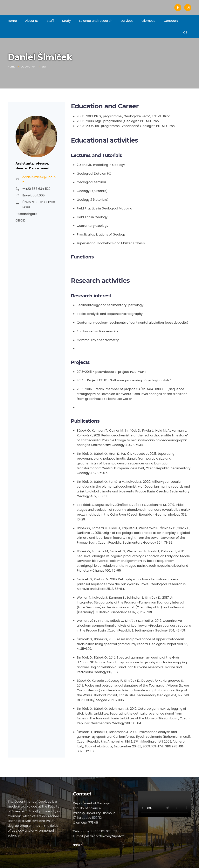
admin (78, 845)
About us (32, 21)
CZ (185, 32)
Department (29, 67)
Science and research (96, 21)
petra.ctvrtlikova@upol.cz (104, 836)
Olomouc (148, 21)
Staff (50, 21)
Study (66, 21)
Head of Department (33, 168)
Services (127, 21)
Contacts (171, 21)
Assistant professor (32, 163)
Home (12, 21)
